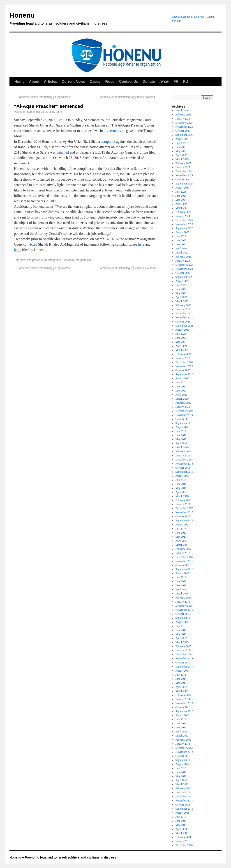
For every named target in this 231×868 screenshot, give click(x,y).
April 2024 (181, 204)
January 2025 (183, 167)
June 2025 (181, 147)
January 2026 (183, 119)
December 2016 (184, 557)
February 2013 (183, 740)
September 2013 (184, 711)
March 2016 (182, 594)
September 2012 (184, 760)
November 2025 (184, 127)
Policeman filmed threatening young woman (42, 97)
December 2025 (184, 123)
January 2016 (183, 602)
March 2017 (182, 545)
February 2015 (183, 646)
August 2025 (182, 139)
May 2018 (181, 488)
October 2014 (183, 663)
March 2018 (182, 496)
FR (176, 82)
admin (60, 112)
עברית (164, 82)
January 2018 (183, 504)
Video (110, 82)
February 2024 (183, 212)
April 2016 (181, 589)
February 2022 (183, 305)
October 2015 (183, 614)
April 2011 (181, 829)
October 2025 (183, 131)
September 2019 (184, 423)
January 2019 (183, 456)
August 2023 (182, 232)
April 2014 (181, 687)
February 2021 (183, 354)
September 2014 (184, 667)
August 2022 (182, 281)
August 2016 (182, 573)
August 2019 (182, 427)
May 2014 (181, 683)
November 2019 (184, 415)
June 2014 (181, 679)
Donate (149, 82)
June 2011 (181, 821)
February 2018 (183, 500)
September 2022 (184, 277)
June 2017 (181, 533)
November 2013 (184, 703)
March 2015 (182, 642)
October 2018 (183, 468)
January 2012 (183, 792)
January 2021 (183, 358)
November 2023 (184, 224)
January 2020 (183, 407)
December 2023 (184, 220)
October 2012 (183, 756)
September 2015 (184, 618)
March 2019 (182, 447)
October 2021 (183, 322)
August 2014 (182, 671)
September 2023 (184, 228)
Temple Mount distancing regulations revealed (129, 97)
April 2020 (181, 395)
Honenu (88, 20)
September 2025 (184, 135)
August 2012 (182, 764)
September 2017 (184, 520)
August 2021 (182, 330)
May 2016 (181, 585)
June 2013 (181, 723)
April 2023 (181, 249)
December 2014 (184, 654)
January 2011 (183, 841)
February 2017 (183, 549)
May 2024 (181, 200)
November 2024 (184, 175)
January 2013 (183, 744)
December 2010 (184, 845)
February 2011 (183, 837)
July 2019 (181, 431)
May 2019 (181, 439)
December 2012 (184, 748)
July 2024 (181, 192)
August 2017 (182, 525)
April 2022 (181, 297)
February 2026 (183, 115)
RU (186, 82)
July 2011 (181, 817)
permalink (86, 260)
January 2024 (183, 216)
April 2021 (181, 346)
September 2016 (184, 569)
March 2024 (182, 208)
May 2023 (181, 244)
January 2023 (183, 261)
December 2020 (184, 362)
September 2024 (184, 184)
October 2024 (183, 180)
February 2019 (183, 451)
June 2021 (181, 338)
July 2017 (181, 529)
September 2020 (184, 374)
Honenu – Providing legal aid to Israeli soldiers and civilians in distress (63, 857)
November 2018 (184, 464)
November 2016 (184, 561)
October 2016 (183, 565)
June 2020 (181, 387)
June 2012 (181, 772)
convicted (30, 244)
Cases (95, 82)
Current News (73, 82)
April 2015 (181, 638)
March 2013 (182, 736)
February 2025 (183, 163)
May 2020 (181, 391)
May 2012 (181, 776)
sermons (115, 131)
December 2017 (184, 508)
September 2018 (184, 472)
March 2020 (182, 399)
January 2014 (183, 699)
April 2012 (181, 780)
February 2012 (183, 788)
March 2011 (182, 833)
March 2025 (182, 159)
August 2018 (182, 476)
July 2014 (181, 675)
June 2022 (181, 289)
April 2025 (181, 155)
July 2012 (181, 768)
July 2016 (181, 577)
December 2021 (184, 313)
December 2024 (184, 171)
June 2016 (181, 581)
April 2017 (181, 541)
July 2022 (181, 285)
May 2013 (181, 728)
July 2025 (181, 143)
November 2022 (184, 269)
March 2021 (182, 350)
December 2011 (184, 797)
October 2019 (183, 419)
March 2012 (182, 784)
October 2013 (183, 707)
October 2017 (183, 516)
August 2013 (182, 715)
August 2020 (182, 378)
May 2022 (181, 293)
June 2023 (181, 240)
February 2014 (183, 695)
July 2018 (181, 480)
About (34, 82)
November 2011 (184, 801)
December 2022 (184, 265)
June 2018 (181, 484)
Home (19, 82)
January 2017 (183, 553)
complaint (108, 142)
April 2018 (181, 492)
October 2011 (183, 805)
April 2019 (181, 443)
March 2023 (182, 253)
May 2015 (181, 634)
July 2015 (181, 626)
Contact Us (129, 82)
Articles (51, 82)
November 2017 (184, 512)
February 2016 (183, 598)
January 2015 (183, 650)
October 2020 (183, 370)
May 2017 (181, 537)
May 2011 (181, 825)
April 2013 (181, 732)
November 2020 (184, 366)
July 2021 (181, 334)
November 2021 (184, 318)
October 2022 (183, 273)
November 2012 (184, 752)
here (141, 244)
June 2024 (181, 196)
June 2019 (181, 435)
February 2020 (183, 403)
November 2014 (184, 658)
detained (63, 152)
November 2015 (184, 610)
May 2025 (181, 151)
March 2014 (182, 691)
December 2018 (184, 460)
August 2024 (182, 188)
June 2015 (181, 630)
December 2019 (184, 411)
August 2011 (182, 813)
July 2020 (181, 382)
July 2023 (181, 236)
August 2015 (182, 622)
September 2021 (184, 326)
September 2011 (184, 809)
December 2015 (184, 606)
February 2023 (183, 257)
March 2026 (182, 111)
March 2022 (182, 301)
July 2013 (181, 719)
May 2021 (181, 342)
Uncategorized (53, 260)
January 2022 (183, 309)
